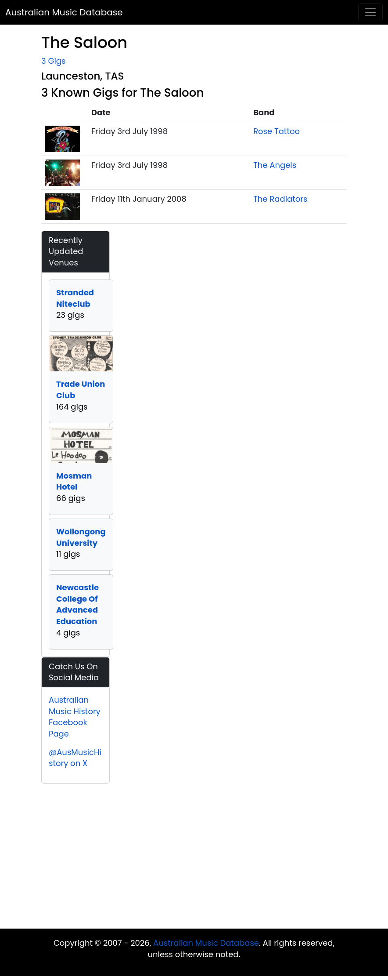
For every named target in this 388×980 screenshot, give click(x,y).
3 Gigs (53, 61)
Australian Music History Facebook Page (75, 717)
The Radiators (280, 199)
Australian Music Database (64, 12)
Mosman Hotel (74, 481)
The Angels (275, 165)
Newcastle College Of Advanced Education (77, 604)
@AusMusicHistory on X (75, 758)
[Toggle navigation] (370, 12)
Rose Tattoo (277, 131)
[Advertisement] (194, 858)
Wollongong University (81, 537)
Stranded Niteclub (75, 298)
